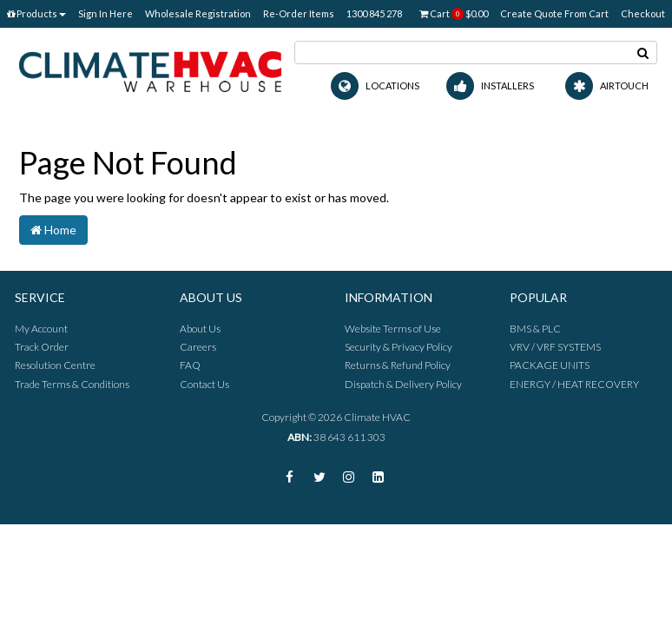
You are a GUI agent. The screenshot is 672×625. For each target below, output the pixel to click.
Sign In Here (105, 13)
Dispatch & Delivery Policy (403, 384)
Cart (454, 14)
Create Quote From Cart (554, 13)
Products (36, 13)
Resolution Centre (55, 365)
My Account (41, 329)
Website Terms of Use (393, 329)
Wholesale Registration (198, 13)
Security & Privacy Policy (399, 347)
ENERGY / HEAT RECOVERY (574, 384)
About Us (200, 329)
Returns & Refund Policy (398, 365)
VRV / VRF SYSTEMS (555, 347)
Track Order (42, 347)
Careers (198, 347)
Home (53, 230)
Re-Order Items (299, 13)
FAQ (190, 365)
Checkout (643, 13)
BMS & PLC (535, 329)
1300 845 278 (374, 13)
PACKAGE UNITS (550, 365)
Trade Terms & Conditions (72, 384)
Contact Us (204, 384)
